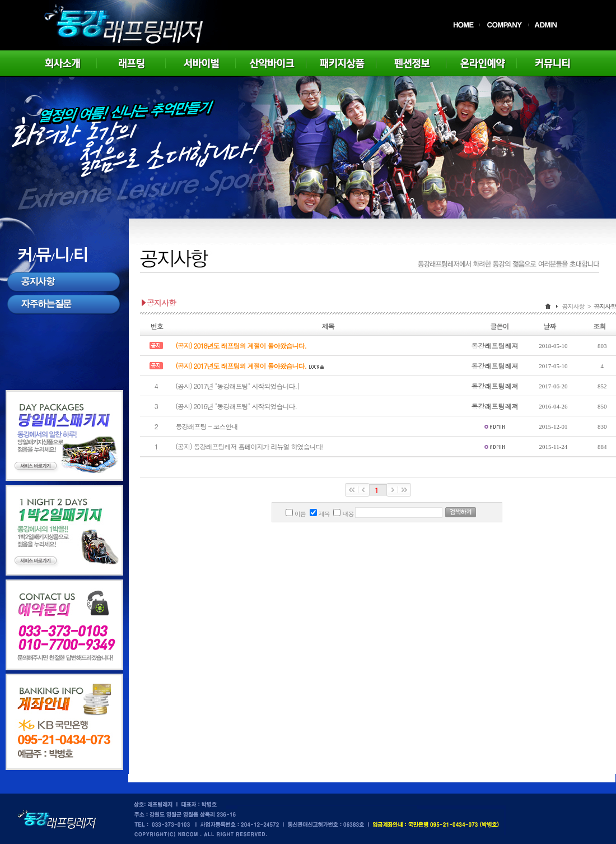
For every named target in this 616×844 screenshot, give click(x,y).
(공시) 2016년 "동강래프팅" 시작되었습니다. (236, 406)
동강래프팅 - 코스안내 (206, 426)
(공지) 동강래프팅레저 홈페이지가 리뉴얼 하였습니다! (249, 446)
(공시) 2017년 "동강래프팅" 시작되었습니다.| (237, 386)
